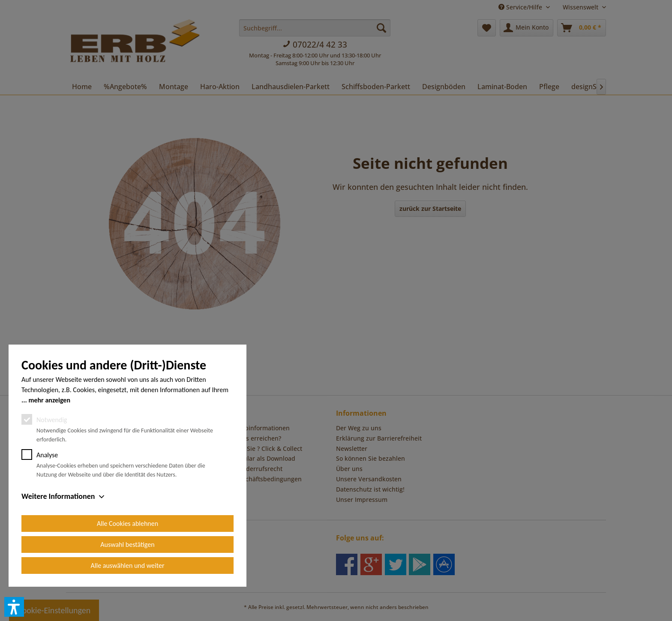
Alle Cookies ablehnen (127, 523)
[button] (14, 607)
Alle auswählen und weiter (128, 565)
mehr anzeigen (49, 400)
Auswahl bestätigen (127, 544)
